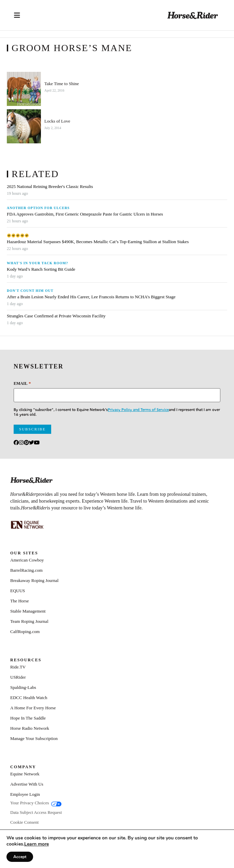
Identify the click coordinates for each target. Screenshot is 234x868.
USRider (18, 677)
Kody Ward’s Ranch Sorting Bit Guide (42, 269)
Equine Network (25, 774)
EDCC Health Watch (29, 698)
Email (22, 383)
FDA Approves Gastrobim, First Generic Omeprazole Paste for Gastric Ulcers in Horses (85, 214)
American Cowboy (27, 560)
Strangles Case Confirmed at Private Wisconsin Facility (56, 316)
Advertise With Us (27, 784)
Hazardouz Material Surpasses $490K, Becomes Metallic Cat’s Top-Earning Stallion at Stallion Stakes (98, 242)
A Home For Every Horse (33, 708)
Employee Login (25, 794)
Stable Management (28, 611)
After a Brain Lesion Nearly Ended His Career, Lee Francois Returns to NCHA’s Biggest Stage (91, 297)
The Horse (20, 601)
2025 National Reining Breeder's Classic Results (50, 187)
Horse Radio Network (30, 728)
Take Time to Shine (62, 84)
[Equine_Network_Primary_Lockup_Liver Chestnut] (27, 525)
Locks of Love (57, 121)
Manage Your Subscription (34, 738)
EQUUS (18, 591)
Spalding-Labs (23, 687)
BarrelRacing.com (26, 570)
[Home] (193, 15)
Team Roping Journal (29, 621)
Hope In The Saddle (28, 718)
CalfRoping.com (25, 632)
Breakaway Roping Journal (34, 580)
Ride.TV (18, 667)
